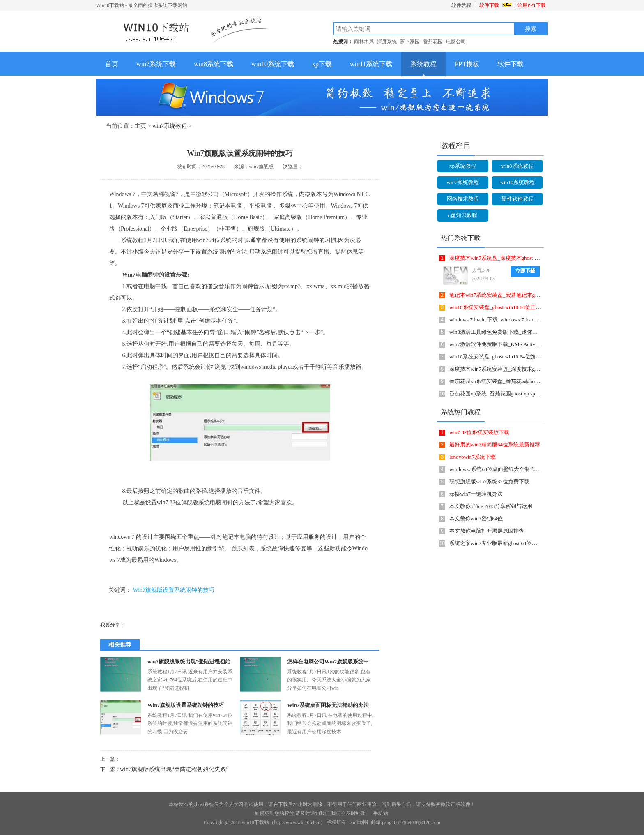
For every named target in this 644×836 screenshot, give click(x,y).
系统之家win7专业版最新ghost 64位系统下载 (501, 543)
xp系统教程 (463, 166)
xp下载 (322, 64)
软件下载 (489, 5)
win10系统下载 (273, 64)
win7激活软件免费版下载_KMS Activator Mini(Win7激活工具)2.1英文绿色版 (537, 344)
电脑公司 (456, 42)
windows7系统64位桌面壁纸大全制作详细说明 (503, 469)
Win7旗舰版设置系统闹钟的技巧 (174, 590)
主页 (140, 126)
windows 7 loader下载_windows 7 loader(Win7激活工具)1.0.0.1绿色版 (528, 320)
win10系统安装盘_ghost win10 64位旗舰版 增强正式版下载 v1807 (524, 357)
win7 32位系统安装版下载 (479, 432)
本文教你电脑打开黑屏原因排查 (487, 531)
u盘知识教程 (463, 215)
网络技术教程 (463, 199)
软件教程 (461, 5)
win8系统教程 (517, 166)
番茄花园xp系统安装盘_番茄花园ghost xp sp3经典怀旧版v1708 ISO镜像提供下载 (543, 381)
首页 (112, 64)
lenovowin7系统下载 (473, 457)
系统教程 (423, 64)
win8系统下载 (214, 64)
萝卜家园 (410, 42)
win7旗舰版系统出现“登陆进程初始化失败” (174, 769)
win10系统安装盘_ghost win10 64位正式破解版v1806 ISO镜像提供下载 (531, 307)
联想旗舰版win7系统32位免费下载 (489, 482)
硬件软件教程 (517, 199)
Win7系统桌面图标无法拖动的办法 (328, 705)
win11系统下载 (371, 64)
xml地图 (359, 822)
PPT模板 (467, 64)
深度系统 (387, 42)
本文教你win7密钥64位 (476, 518)
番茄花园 (433, 42)
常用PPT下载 (532, 5)
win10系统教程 (517, 182)
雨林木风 (364, 42)
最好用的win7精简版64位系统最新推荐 (495, 445)
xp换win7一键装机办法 (476, 494)
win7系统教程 (170, 126)
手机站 (381, 813)
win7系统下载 (156, 64)
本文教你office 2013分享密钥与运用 (491, 506)
